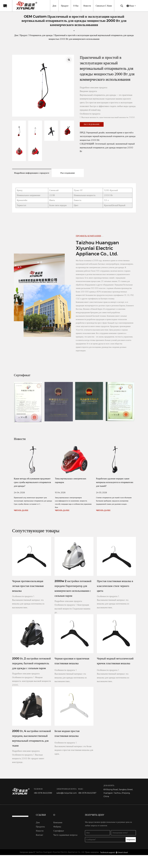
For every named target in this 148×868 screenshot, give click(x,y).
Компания (58, 835)
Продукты (40, 840)
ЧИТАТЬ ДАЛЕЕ (21, 511)
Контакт (40, 848)
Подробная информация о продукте (32, 173)
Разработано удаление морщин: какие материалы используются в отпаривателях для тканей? (115, 483)
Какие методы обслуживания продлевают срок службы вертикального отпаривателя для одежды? (32, 483)
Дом (54, 6)
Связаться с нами (104, 6)
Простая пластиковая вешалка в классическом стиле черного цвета (116, 587)
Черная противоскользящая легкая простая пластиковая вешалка (29, 587)
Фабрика (57, 840)
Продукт (65, 6)
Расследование (92, 124)
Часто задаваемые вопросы (65, 848)
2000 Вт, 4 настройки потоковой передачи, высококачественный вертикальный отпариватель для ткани (31, 748)
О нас (76, 6)
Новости (87, 6)
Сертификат (59, 844)
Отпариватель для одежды (41, 35)
